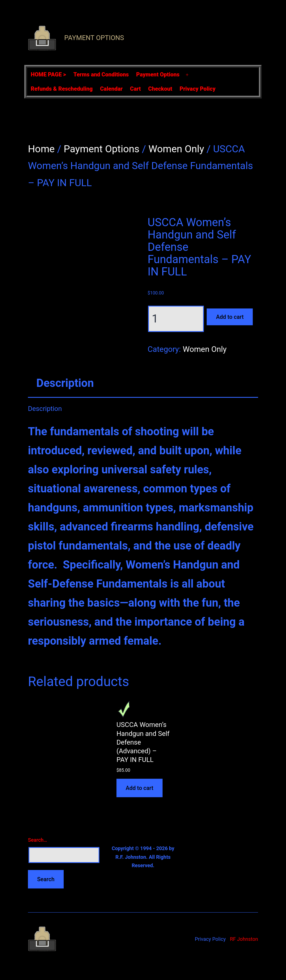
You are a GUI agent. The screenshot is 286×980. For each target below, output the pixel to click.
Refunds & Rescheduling (62, 89)
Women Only (176, 149)
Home (41, 149)
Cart (136, 89)
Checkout (160, 89)
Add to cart (230, 317)
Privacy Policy (198, 89)
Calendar (111, 89)
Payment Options (94, 38)
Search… (38, 840)
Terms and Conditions (101, 74)
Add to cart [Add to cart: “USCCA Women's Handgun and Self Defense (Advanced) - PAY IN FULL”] (140, 788)
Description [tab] (65, 383)
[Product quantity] (176, 319)
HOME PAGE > (48, 74)
